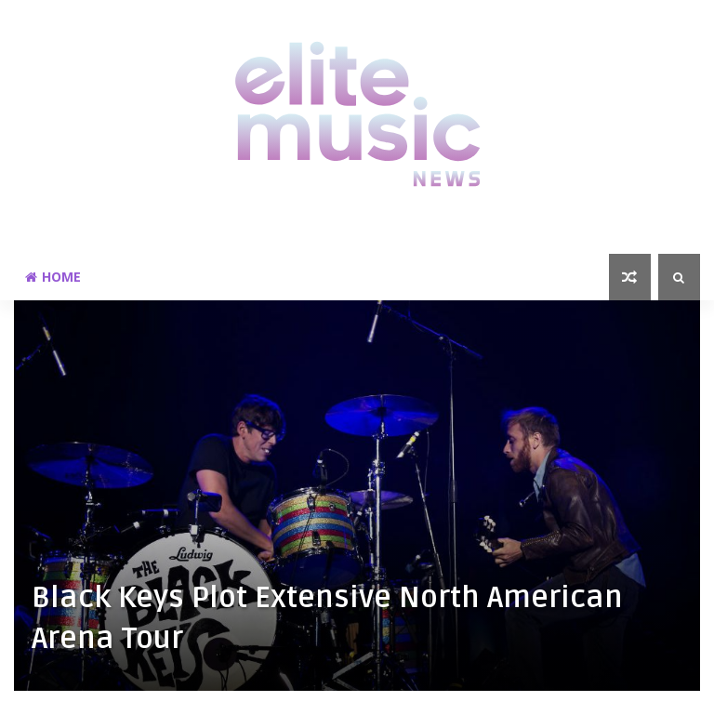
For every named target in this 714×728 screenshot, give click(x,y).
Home (53, 277)
